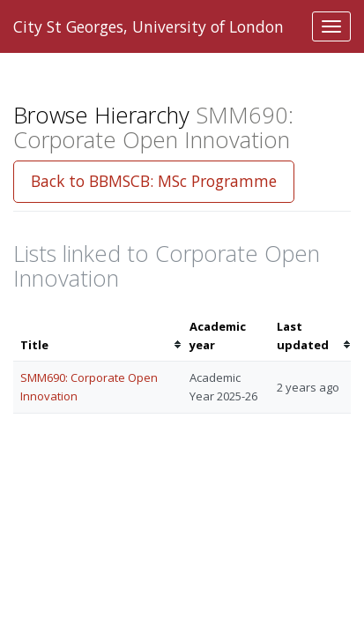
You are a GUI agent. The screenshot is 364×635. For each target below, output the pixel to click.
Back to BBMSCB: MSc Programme (154, 181)
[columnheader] (98, 336)
